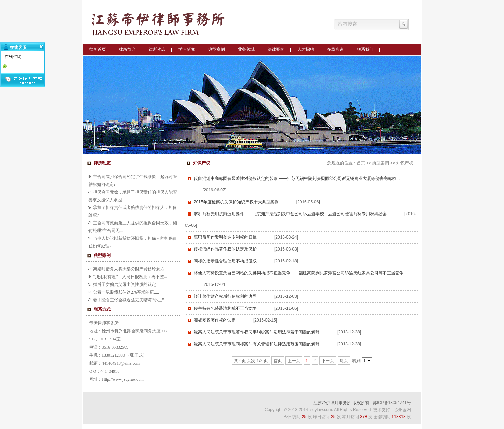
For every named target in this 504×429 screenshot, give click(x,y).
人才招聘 (306, 49)
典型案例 (216, 49)
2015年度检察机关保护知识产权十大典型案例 (236, 202)
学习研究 (187, 49)
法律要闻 (276, 49)
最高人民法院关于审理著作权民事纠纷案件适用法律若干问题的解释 (257, 332)
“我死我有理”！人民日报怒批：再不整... (130, 277)
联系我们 (365, 49)
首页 (361, 163)
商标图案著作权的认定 (215, 320)
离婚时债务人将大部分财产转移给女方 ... (131, 269)
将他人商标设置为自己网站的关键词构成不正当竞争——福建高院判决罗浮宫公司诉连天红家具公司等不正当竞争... (300, 273)
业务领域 (246, 49)
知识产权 (405, 163)
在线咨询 (335, 49)
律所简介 (127, 49)
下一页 (328, 361)
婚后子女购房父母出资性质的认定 (125, 284)
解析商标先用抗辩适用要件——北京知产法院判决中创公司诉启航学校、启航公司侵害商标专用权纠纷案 (290, 214)
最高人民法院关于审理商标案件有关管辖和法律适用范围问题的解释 (257, 344)
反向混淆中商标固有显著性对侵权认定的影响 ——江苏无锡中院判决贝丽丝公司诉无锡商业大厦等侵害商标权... (297, 178)
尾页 (344, 361)
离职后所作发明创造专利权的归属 (225, 237)
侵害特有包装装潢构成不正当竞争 (225, 308)
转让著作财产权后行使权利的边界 (225, 296)
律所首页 (98, 49)
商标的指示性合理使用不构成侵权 (225, 261)
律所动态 (157, 49)
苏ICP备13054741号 (392, 403)
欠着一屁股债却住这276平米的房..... (126, 292)
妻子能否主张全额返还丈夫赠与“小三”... (130, 300)
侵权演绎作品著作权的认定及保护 (225, 249)
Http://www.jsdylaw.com (123, 379)
